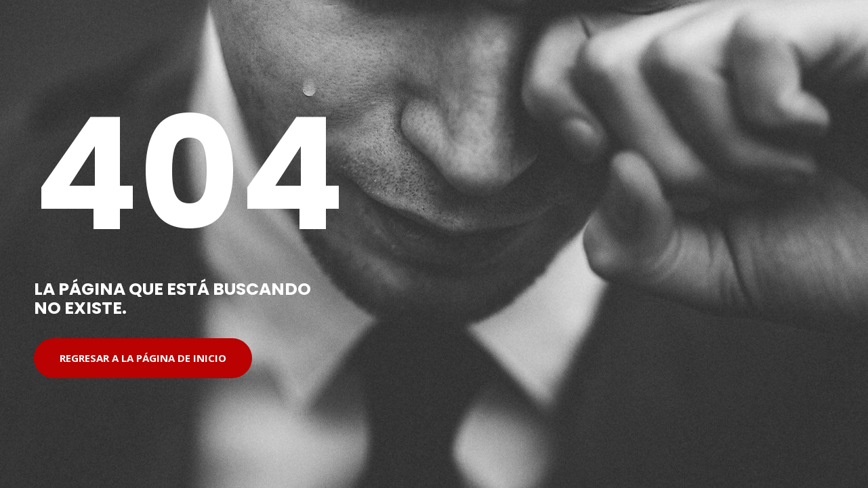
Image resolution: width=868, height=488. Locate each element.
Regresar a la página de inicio (143, 358)
